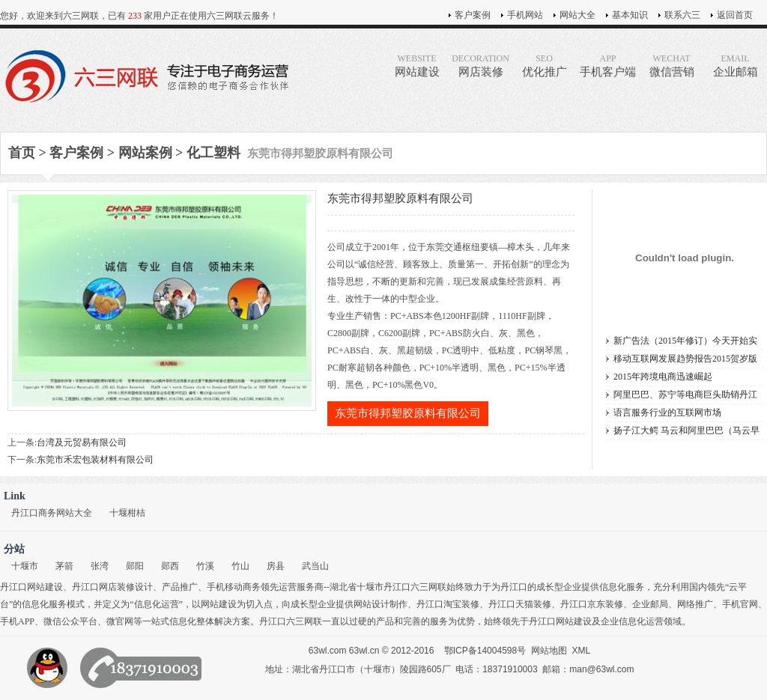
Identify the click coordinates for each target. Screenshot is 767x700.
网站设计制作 (381, 604)
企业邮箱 (735, 66)
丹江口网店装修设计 (112, 587)
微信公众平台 (70, 621)
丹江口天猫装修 (520, 604)
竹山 (240, 566)
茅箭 (64, 566)
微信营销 (671, 66)
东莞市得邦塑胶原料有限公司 (408, 413)
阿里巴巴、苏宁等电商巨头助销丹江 (685, 395)
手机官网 (740, 604)
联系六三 (682, 15)
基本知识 (630, 15)
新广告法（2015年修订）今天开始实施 (685, 343)
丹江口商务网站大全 (52, 513)
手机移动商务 (234, 587)
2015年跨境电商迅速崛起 (663, 377)
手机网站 (525, 15)
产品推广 (180, 587)
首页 (22, 153)
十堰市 (25, 566)
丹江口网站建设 (31, 587)
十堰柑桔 (127, 513)
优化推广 (544, 66)
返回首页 (735, 15)
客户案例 (473, 15)
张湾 (100, 566)
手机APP (17, 621)
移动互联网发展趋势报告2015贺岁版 (685, 359)
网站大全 (577, 15)
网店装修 (480, 66)
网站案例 (145, 153)
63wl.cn (364, 651)
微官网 (120, 621)
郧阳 (135, 566)
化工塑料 (213, 153)
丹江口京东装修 (592, 604)
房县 (276, 566)
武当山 (315, 566)
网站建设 (417, 66)
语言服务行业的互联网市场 (667, 413)
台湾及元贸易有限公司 (82, 442)
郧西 (170, 566)
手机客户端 (608, 66)
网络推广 (695, 604)
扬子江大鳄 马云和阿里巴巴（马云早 (686, 430)
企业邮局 (650, 604)
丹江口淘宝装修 (448, 604)
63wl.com (328, 651)
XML (582, 651)
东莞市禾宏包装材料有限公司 (95, 460)
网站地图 (549, 651)
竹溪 (205, 566)
